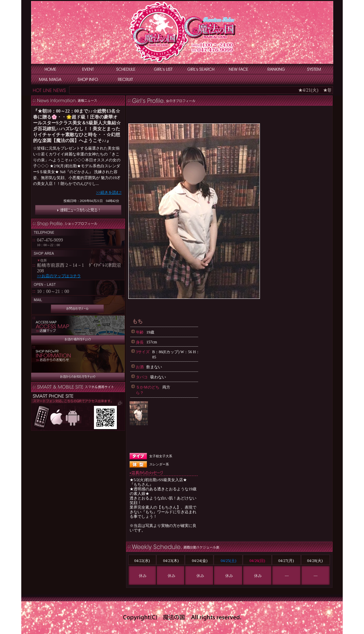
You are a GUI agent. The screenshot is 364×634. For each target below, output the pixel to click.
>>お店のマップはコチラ (59, 276)
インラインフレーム (78, 162)
